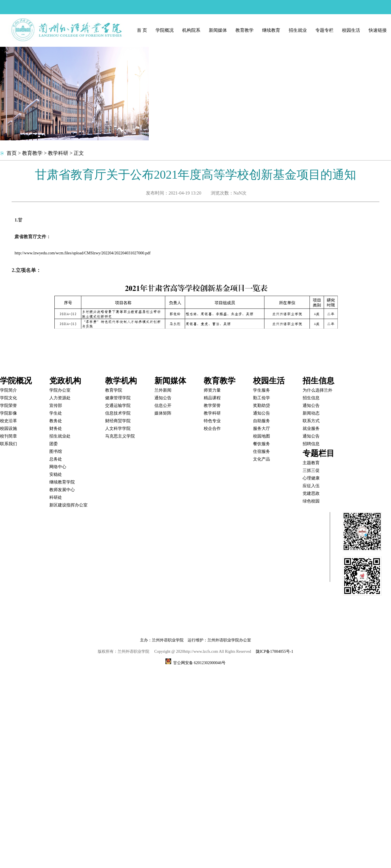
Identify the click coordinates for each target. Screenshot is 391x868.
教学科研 (58, 153)
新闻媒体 (218, 30)
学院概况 (165, 30)
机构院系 (191, 30)
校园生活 (351, 30)
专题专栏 (324, 30)
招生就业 (298, 30)
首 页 (142, 30)
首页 (12, 153)
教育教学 (245, 30)
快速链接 (378, 30)
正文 (79, 153)
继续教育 (271, 30)
